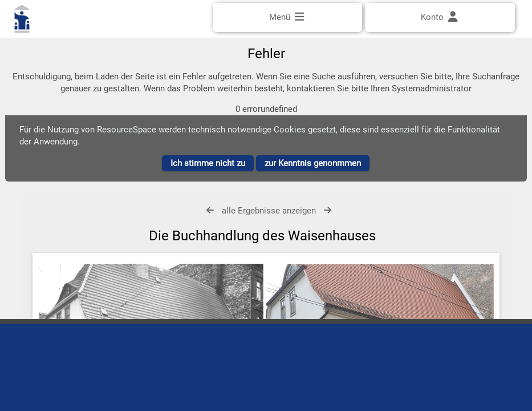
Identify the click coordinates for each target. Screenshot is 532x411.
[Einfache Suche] (266, 50)
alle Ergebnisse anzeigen (269, 223)
